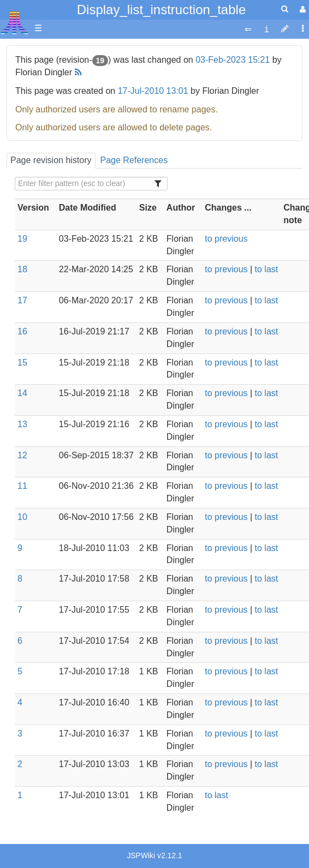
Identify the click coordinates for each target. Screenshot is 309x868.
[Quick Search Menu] (285, 9)
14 (22, 393)
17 (22, 300)
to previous (226, 239)
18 (22, 269)
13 (22, 424)
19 (22, 239)
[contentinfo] (266, 29)
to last (267, 269)
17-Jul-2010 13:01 (153, 91)
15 (22, 363)
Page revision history (51, 160)
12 (22, 455)
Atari (14, 22)
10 (22, 517)
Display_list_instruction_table (162, 10)
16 (22, 331)
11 (22, 486)
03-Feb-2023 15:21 (233, 60)
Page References (134, 160)
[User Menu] (301, 10)
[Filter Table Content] (91, 184)
